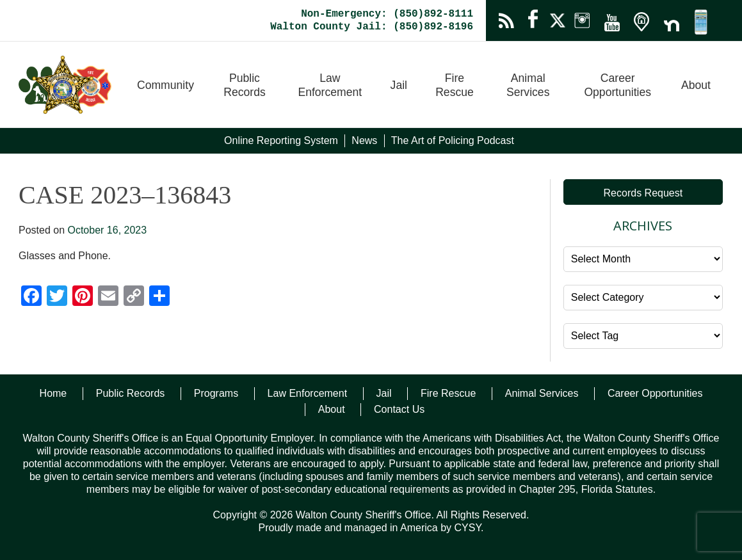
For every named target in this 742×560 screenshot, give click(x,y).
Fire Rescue (455, 85)
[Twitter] (57, 297)
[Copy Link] (134, 297)
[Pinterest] (83, 297)
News (364, 140)
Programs (216, 393)
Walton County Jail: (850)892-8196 (372, 27)
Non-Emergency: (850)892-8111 (387, 14)
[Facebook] (31, 297)
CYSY (467, 528)
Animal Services (528, 85)
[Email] (108, 297)
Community (165, 85)
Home (53, 393)
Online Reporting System (281, 140)
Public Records (245, 85)
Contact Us (399, 409)
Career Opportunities (617, 85)
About (696, 85)
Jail (399, 85)
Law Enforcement (330, 85)
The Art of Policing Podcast (453, 140)
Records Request (643, 193)
